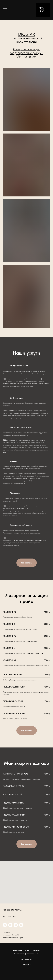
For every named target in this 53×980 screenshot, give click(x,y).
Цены (27, 951)
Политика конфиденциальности (27, 954)
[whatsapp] (10, 925)
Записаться (17, 951)
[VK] (16, 925)
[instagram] (21, 925)
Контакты (37, 951)
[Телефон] (5, 925)
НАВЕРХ (27, 965)
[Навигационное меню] (5, 10)
